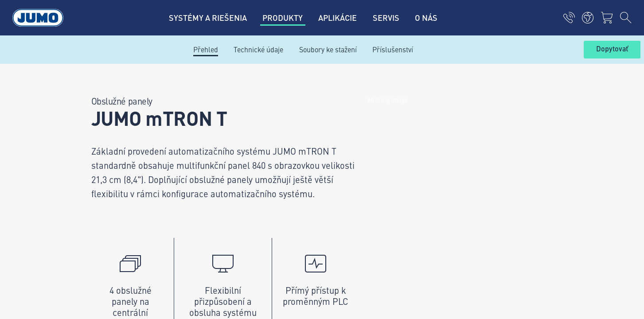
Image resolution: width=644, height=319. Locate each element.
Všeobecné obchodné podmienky (121, 245)
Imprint (82, 210)
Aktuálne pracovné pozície (242, 146)
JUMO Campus (225, 163)
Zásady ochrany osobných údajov (121, 227)
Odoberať (547, 159)
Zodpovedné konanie (102, 262)
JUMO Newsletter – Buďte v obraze (389, 145)
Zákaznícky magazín (232, 128)
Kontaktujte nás (226, 111)
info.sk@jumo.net (135, 195)
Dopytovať (612, 49)
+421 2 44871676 (136, 167)
